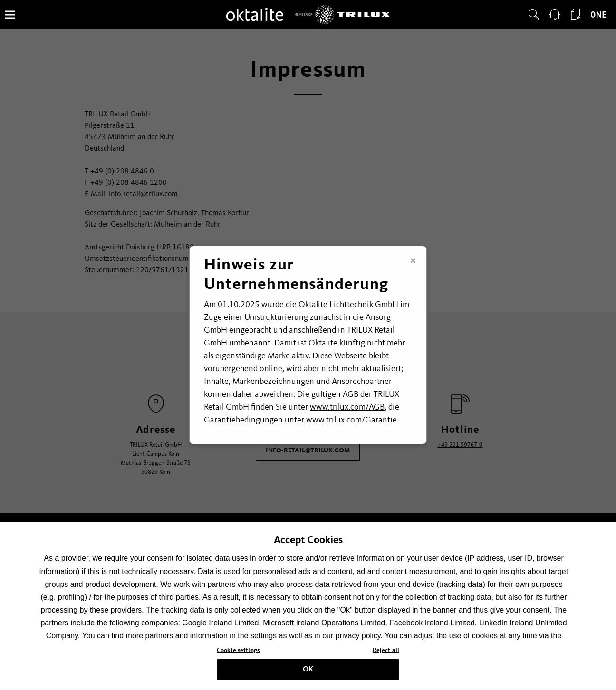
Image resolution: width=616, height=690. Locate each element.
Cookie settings (238, 653)
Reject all (386, 653)
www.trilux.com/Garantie (351, 420)
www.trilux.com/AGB (347, 407)
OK (308, 672)
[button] (534, 15)
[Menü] (10, 14)
